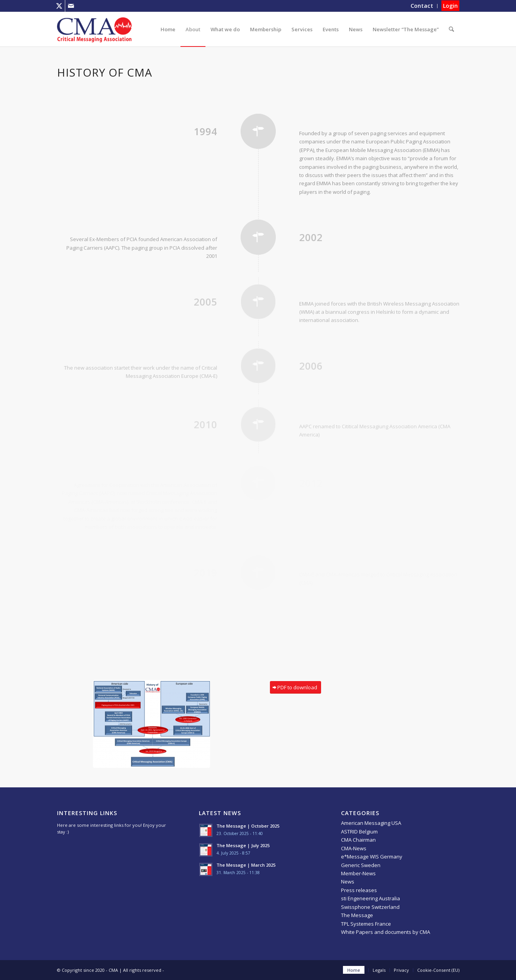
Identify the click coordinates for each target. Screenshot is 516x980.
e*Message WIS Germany (372, 857)
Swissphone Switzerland (370, 907)
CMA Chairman (358, 840)
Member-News (358, 873)
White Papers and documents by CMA (386, 932)
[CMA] (94, 29)
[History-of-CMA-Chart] (152, 724)
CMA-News (354, 848)
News (348, 882)
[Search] (451, 29)
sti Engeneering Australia (370, 898)
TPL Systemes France (366, 924)
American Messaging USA (371, 823)
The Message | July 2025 (243, 845)
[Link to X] (59, 6)
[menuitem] (422, 6)
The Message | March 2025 (246, 865)
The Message (357, 915)
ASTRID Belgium (359, 832)
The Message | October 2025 (248, 826)
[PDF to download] (295, 688)
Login (450, 6)
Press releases (359, 890)
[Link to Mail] (71, 6)
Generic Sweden (361, 865)
